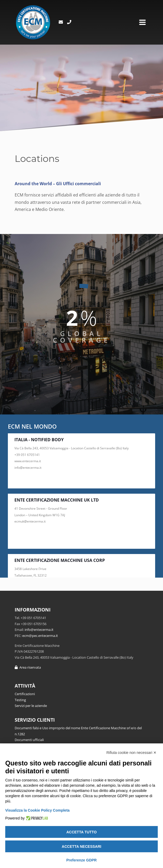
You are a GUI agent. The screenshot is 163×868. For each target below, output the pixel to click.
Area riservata (28, 667)
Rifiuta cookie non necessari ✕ (131, 753)
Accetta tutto (81, 832)
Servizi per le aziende (31, 706)
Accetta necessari (82, 846)
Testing (20, 700)
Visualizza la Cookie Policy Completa (37, 810)
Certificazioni (25, 694)
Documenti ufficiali (29, 740)
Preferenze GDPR (81, 860)
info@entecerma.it (39, 630)
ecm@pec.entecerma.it (40, 636)
